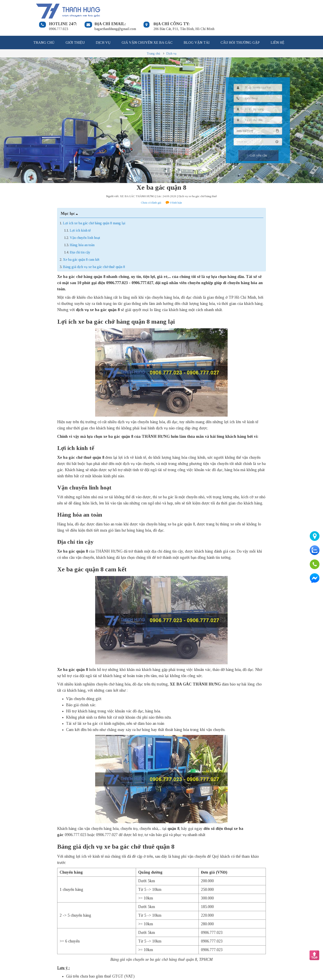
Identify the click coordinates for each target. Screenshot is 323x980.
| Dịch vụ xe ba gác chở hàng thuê (197, 181)
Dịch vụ (103, 28)
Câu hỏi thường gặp (240, 28)
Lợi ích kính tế (80, 216)
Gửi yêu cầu (258, 141)
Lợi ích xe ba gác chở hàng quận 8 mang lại (94, 208)
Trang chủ (44, 28)
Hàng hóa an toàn (82, 230)
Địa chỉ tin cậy (80, 237)
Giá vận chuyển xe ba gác (147, 28)
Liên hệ (278, 28)
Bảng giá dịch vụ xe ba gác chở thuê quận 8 (94, 252)
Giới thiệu (75, 28)
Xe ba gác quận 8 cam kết (81, 245)
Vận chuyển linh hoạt (85, 223)
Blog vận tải (197, 28)
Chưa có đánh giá (151, 188)
